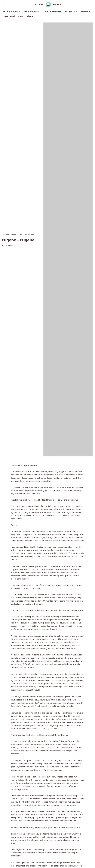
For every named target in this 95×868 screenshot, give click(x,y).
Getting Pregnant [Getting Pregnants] (10, 234)
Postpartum (71, 11)
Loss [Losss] (21, 234)
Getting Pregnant (11, 11)
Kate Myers (10, 245)
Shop (21, 16)
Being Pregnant (32, 11)
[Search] (3, 5)
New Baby (85, 11)
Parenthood (9, 16)
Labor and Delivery (52, 11)
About (30, 16)
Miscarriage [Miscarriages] (30, 234)
